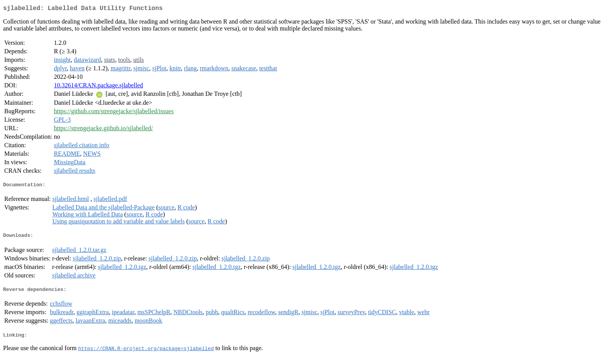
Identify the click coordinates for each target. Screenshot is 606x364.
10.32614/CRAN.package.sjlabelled (98, 87)
